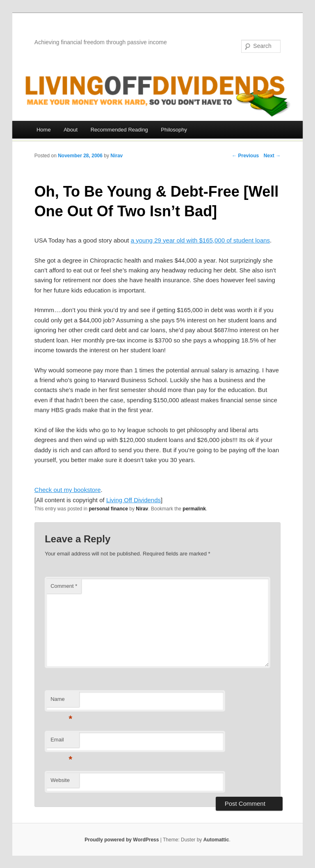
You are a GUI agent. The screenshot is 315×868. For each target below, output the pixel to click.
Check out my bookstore (68, 490)
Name (61, 701)
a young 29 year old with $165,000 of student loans (200, 240)
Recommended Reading (119, 130)
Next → (272, 156)
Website (60, 780)
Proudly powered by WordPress (122, 840)
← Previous (245, 156)
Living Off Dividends (134, 500)
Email (61, 742)
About (71, 130)
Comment (64, 586)
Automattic (216, 840)
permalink (194, 509)
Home (44, 130)
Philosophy (174, 130)
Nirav (116, 156)
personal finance (108, 509)
